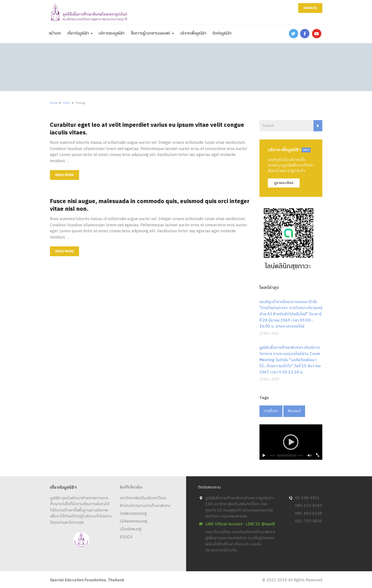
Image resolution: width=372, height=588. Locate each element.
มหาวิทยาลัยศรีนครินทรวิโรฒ (143, 498)
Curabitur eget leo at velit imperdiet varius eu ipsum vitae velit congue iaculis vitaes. (147, 129)
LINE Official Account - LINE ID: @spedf (240, 524)
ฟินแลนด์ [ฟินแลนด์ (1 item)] (294, 411)
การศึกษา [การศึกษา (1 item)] (271, 411)
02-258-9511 (307, 498)
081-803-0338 (309, 514)
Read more (65, 175)
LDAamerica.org (133, 521)
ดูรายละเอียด (284, 183)
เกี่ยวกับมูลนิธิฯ (78, 33)
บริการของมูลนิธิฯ (112, 33)
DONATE (310, 8)
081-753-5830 (309, 521)
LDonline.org (131, 529)
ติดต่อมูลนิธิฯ (222, 33)
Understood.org (133, 514)
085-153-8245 (309, 506)
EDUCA (126, 537)
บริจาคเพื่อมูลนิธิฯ (193, 33)
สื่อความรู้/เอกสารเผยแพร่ (151, 33)
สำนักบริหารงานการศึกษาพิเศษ (145, 506)
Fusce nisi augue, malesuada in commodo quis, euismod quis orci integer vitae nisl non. (150, 205)
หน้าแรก (55, 33)
